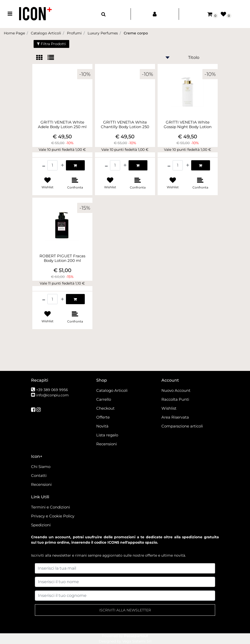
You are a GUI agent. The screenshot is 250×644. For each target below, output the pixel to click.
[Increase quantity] (62, 165)
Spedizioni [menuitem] (41, 525)
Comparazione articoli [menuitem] (182, 426)
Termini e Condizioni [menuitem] (51, 507)
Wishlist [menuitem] (169, 408)
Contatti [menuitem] (39, 475)
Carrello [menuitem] (104, 399)
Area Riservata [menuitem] (175, 417)
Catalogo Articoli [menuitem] (112, 390)
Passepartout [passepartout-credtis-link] (136, 636)
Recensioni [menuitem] (107, 444)
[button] (125, 610)
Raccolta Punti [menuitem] (175, 399)
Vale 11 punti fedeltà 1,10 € (62, 283)
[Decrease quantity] (44, 165)
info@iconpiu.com (52, 395)
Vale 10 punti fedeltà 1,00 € (62, 150)
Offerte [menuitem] (103, 417)
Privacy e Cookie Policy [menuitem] (53, 516)
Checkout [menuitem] (105, 408)
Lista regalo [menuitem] (107, 435)
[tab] (42, 58)
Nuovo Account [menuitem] (176, 390)
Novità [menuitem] (102, 426)
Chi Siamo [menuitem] (41, 467)
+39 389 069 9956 (52, 390)
